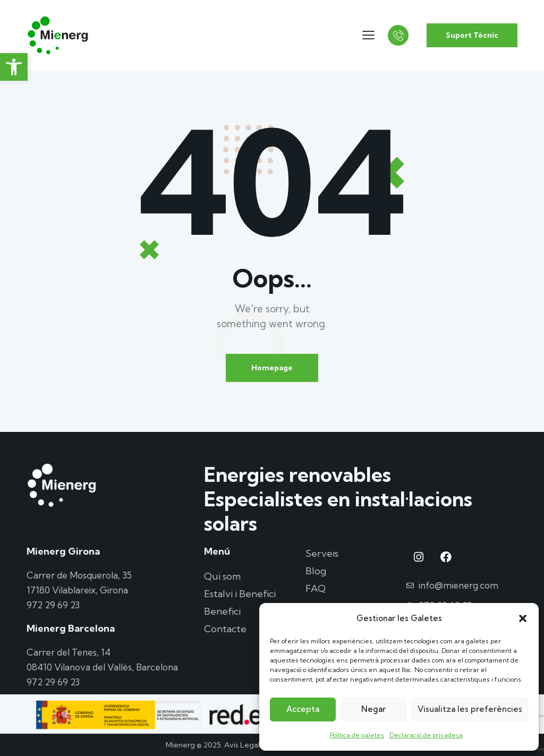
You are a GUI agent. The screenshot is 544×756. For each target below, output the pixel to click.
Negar (373, 709)
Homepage (272, 368)
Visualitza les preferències (470, 709)
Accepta (303, 709)
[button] (14, 67)
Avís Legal (242, 745)
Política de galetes (357, 735)
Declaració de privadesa (426, 735)
